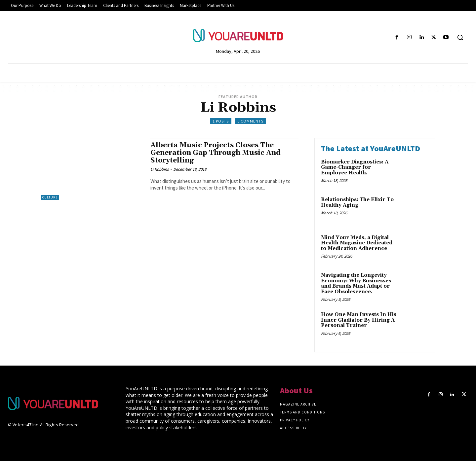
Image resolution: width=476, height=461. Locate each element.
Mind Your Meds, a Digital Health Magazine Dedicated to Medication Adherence (357, 243)
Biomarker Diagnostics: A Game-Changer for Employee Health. (355, 167)
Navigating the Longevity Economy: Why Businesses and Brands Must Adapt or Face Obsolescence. (356, 284)
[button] (460, 37)
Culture (50, 197)
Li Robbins (159, 169)
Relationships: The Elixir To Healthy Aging (357, 202)
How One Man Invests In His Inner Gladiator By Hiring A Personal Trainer (359, 320)
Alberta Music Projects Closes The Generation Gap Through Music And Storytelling (216, 153)
